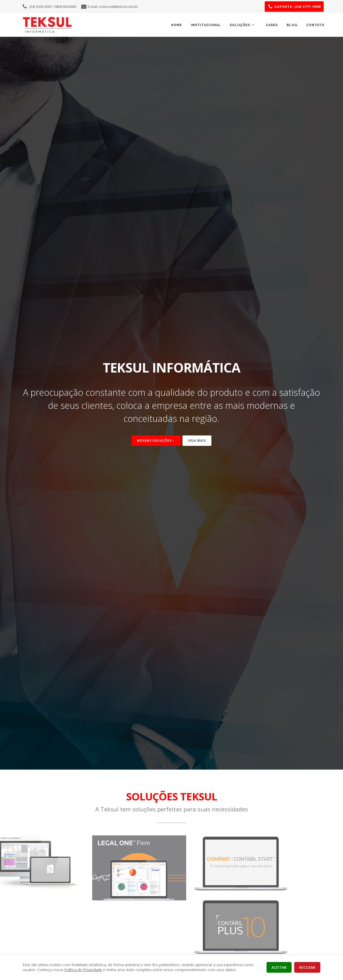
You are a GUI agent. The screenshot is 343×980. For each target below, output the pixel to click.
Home (176, 25)
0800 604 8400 (65, 7)
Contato (315, 25)
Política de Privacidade (83, 970)
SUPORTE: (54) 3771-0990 (298, 7)
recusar (307, 967)
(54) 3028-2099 (40, 7)
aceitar (279, 967)
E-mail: (113, 7)
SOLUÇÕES (243, 25)
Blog (292, 25)
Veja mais (197, 441)
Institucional (206, 25)
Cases (272, 25)
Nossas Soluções (156, 441)
